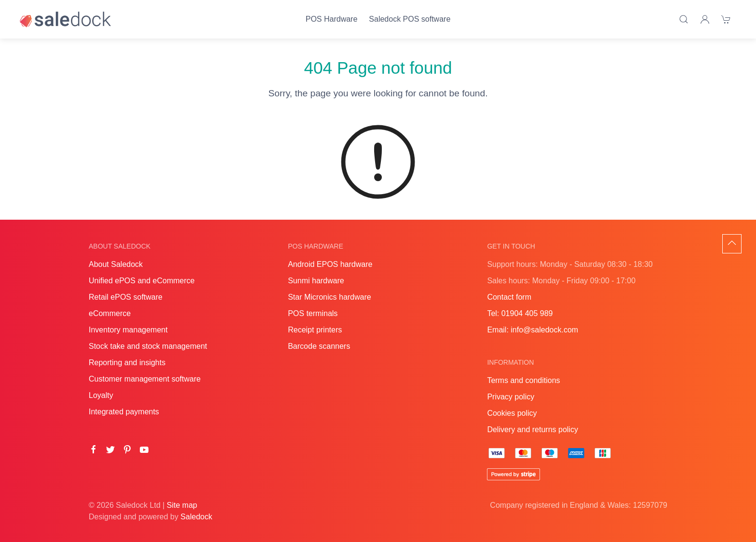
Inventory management (128, 330)
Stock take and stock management (148, 346)
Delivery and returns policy (533, 430)
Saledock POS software (410, 19)
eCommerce (110, 313)
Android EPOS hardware (330, 264)
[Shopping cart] (726, 19)
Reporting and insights (127, 363)
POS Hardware (332, 19)
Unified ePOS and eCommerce (142, 281)
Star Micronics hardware (330, 297)
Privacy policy (511, 397)
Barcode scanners (319, 346)
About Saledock (116, 264)
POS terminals (313, 313)
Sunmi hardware (316, 281)
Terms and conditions (523, 380)
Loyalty (101, 395)
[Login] (705, 19)
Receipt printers (315, 330)
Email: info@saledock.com (533, 330)
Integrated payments (124, 412)
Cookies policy (512, 413)
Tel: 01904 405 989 (520, 313)
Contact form (509, 297)
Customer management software (145, 379)
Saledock (196, 517)
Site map (182, 505)
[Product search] (684, 19)
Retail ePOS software (126, 297)
